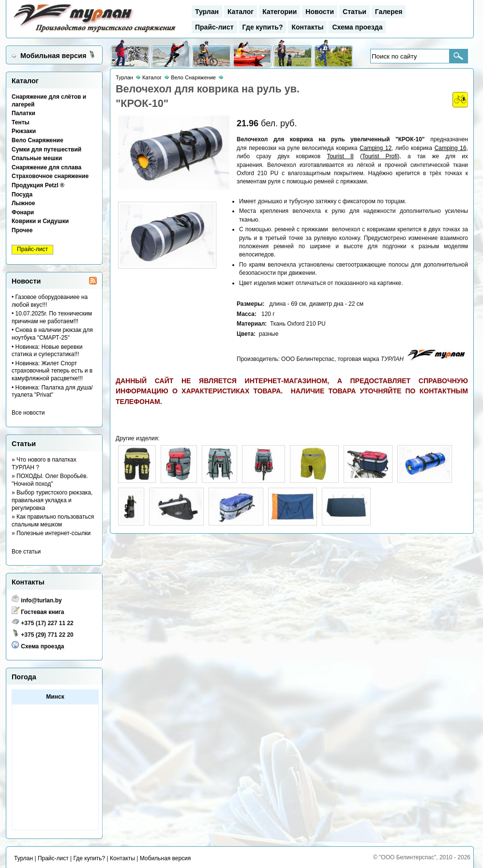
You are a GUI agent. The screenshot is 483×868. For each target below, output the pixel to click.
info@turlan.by (41, 600)
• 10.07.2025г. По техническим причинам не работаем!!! (52, 317)
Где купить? (263, 27)
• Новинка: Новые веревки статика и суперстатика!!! (47, 351)
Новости (320, 12)
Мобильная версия (53, 56)
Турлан (207, 12)
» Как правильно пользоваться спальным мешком (53, 521)
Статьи (355, 12)
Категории (279, 12)
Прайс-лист (214, 27)
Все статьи (26, 552)
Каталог (241, 12)
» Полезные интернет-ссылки (51, 533)
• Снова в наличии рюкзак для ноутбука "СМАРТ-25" (52, 334)
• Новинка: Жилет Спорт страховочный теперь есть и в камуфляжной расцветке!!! (52, 371)
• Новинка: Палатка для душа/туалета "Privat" (52, 391)
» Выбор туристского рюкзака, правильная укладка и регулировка (52, 500)
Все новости (28, 413)
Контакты (307, 27)
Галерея (389, 12)
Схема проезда (357, 27)
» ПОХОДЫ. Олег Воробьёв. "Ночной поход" (50, 480)
